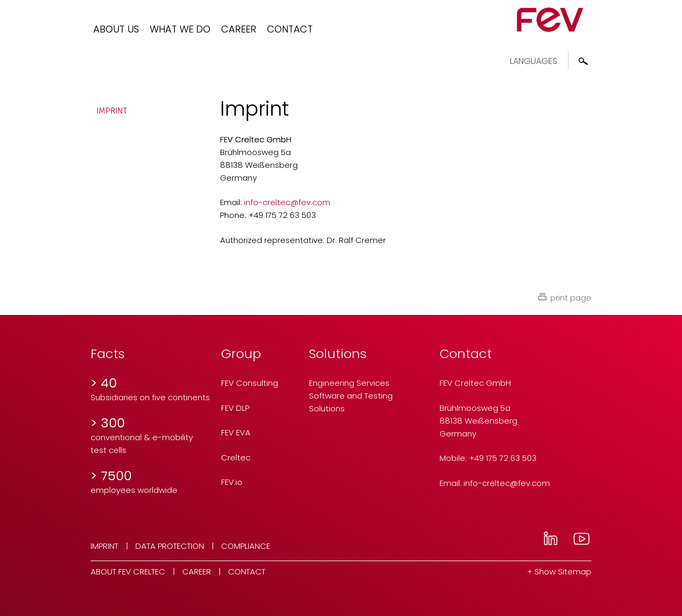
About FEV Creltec (128, 572)
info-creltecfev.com (287, 202)
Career (239, 29)
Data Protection (170, 546)
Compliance (246, 546)
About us (116, 29)
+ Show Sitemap (559, 572)
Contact (290, 29)
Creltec (236, 457)
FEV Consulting (250, 383)
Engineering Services (349, 383)
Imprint (112, 111)
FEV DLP (235, 408)
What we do (180, 29)
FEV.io (232, 482)
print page (571, 298)
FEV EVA (236, 432)
